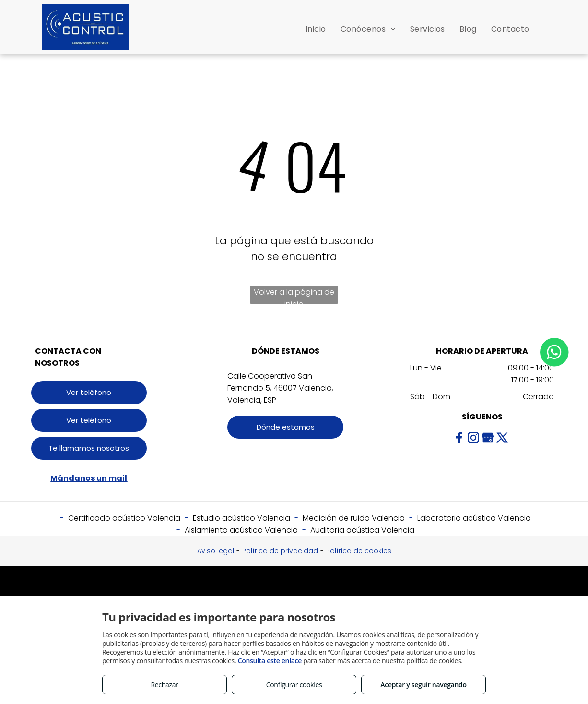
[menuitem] (316, 29)
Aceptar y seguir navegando (423, 685)
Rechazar (164, 685)
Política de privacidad (280, 551)
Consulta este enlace (270, 661)
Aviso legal (216, 551)
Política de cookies (359, 551)
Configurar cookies (294, 685)
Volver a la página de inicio (294, 295)
